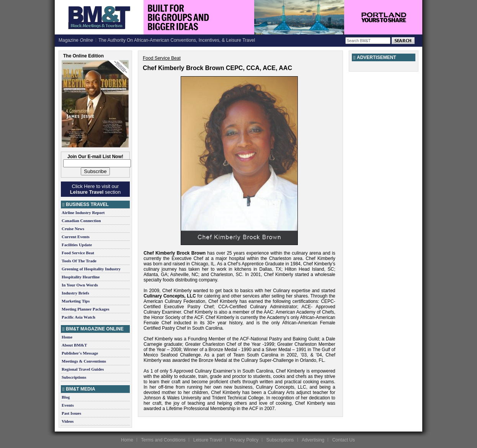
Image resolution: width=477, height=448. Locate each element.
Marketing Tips (76, 301)
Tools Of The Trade (79, 261)
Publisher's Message (80, 353)
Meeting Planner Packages (85, 309)
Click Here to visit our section (95, 189)
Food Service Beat (78, 253)
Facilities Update (77, 245)
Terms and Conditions (163, 440)
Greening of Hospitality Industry (91, 269)
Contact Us (344, 440)
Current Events (76, 237)
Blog (66, 397)
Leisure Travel (208, 440)
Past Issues (71, 413)
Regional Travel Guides (83, 369)
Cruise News (73, 229)
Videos (68, 421)
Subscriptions (74, 377)
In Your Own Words (80, 285)
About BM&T (74, 345)
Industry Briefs (75, 293)
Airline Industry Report (83, 213)
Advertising (313, 440)
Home (67, 337)
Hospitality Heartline (81, 277)
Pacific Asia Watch (78, 317)
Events (68, 405)
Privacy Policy (244, 440)
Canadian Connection (81, 221)
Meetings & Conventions (84, 361)
